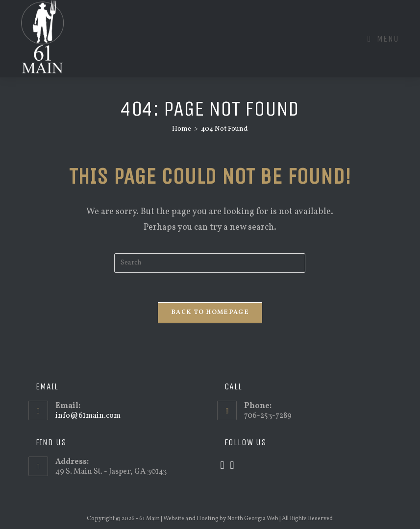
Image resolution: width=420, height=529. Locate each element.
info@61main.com (88, 416)
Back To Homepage (210, 313)
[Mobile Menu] (383, 39)
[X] (222, 466)
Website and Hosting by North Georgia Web (221, 519)
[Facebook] (232, 466)
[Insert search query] (210, 263)
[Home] (182, 129)
